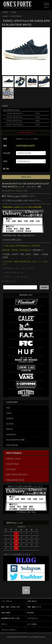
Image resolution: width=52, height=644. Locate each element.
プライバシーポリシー (9, 630)
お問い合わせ (32, 601)
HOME (5, 12)
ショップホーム (7, 601)
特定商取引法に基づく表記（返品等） (18, 268)
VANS (14, 12)
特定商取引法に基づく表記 (11, 618)
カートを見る (32, 624)
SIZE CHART (6, 613)
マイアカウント (33, 618)
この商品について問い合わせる (16, 277)
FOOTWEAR (17, 16)
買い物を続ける (9, 281)
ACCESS (31, 613)
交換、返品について (34, 607)
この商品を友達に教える (13, 273)
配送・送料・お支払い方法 (11, 607)
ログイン (4, 624)
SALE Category (14, 453)
